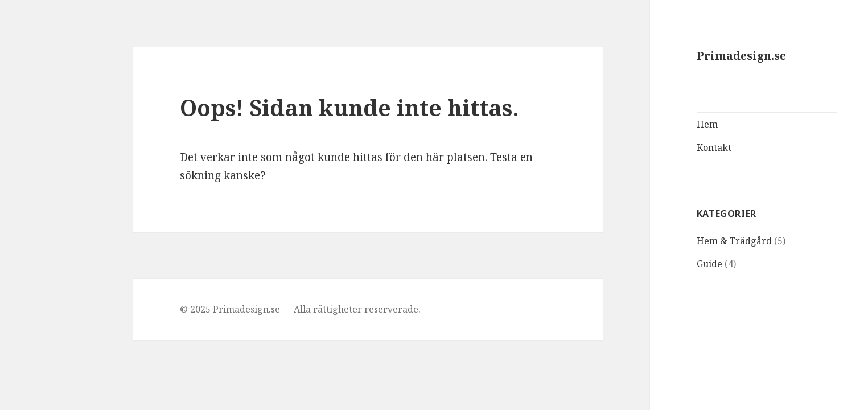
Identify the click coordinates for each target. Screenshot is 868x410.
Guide (658, 264)
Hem (656, 124)
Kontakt (663, 147)
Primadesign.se (690, 56)
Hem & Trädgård (683, 241)
